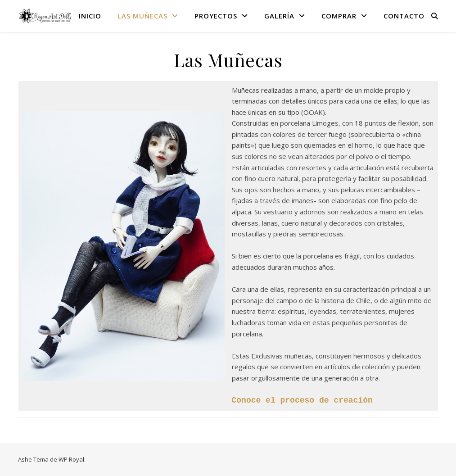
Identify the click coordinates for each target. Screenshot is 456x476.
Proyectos (216, 16)
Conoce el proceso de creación (302, 400)
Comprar (339, 16)
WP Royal (71, 459)
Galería (279, 16)
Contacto (404, 16)
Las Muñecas (142, 16)
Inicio (90, 16)
